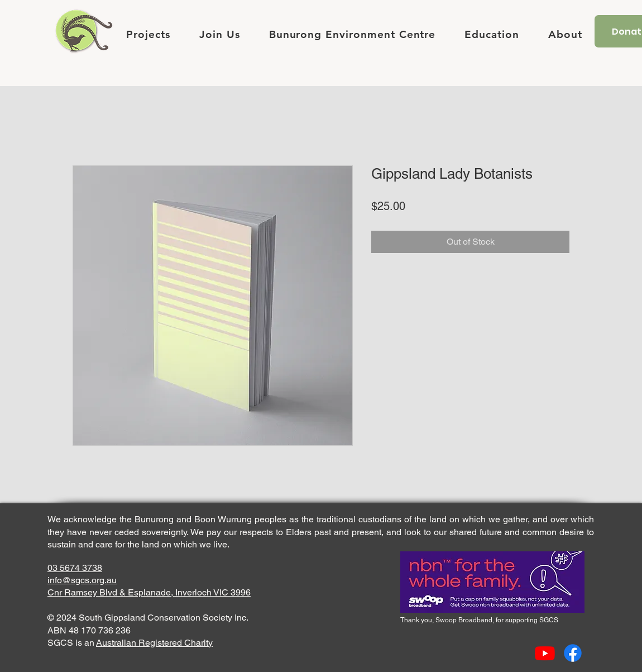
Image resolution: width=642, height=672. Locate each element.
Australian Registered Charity (154, 643)
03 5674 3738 (75, 568)
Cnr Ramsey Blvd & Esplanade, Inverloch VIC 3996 (149, 592)
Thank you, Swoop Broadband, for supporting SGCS (479, 620)
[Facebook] (573, 653)
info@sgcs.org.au (82, 580)
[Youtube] (545, 653)
